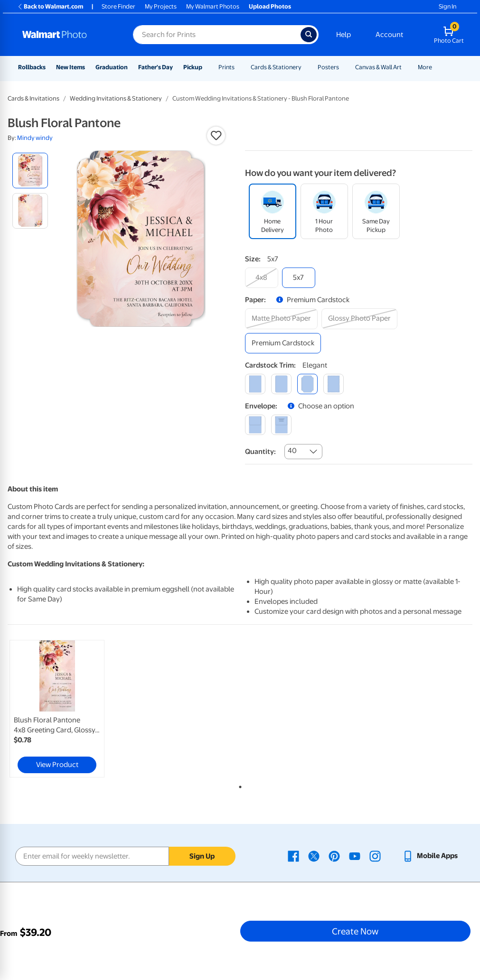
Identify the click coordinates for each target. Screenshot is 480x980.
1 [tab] (238, 785)
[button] (216, 136)
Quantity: (260, 452)
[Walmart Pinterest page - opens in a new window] (334, 856)
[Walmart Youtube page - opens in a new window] (355, 856)
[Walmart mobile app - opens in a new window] (430, 856)
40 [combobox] (292, 451)
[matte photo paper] (281, 319)
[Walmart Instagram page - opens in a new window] (375, 856)
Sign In (447, 6)
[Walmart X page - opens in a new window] (314, 856)
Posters (328, 67)
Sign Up (202, 856)
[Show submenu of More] (436, 67)
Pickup (193, 67)
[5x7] (299, 278)
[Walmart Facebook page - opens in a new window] (293, 856)
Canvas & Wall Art (378, 67)
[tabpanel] (85, 709)
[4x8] (262, 278)
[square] (255, 384)
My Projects (161, 6)
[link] (57, 709)
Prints (226, 67)
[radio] (30, 171)
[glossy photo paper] (359, 319)
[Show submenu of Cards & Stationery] (306, 67)
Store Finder (118, 6)
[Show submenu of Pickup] (207, 67)
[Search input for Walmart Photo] (217, 35)
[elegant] (307, 384)
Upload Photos (270, 6)
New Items (71, 67)
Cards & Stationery (276, 67)
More (425, 67)
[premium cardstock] (283, 343)
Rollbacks (32, 67)
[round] (281, 384)
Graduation (112, 67)
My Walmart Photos (213, 6)
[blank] (255, 425)
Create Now (355, 931)
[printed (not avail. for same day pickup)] (281, 425)
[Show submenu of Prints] (239, 67)
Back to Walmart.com (50, 6)
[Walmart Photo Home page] (67, 35)
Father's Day (155, 67)
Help (344, 35)
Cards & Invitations (33, 98)
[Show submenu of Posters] (343, 67)
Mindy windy (35, 138)
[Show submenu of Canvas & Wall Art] (406, 67)
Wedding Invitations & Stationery (116, 98)
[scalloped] (334, 384)
